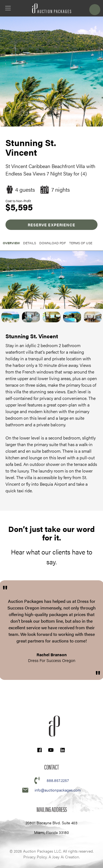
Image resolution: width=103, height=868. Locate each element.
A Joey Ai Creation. (64, 857)
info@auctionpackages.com (58, 790)
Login (95, 10)
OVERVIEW (11, 243)
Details (30, 243)
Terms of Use (81, 243)
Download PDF (53, 243)
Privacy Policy (35, 857)
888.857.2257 (58, 780)
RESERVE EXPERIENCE (51, 225)
